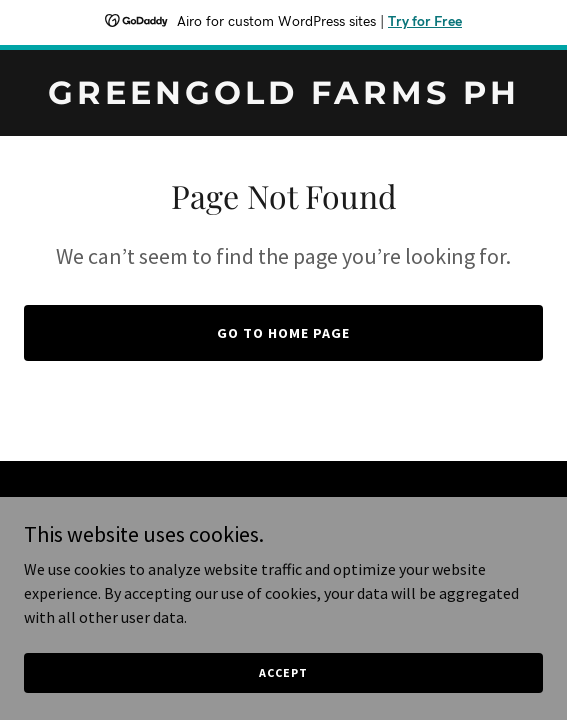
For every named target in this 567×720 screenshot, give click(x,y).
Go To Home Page (283, 333)
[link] (283, 98)
